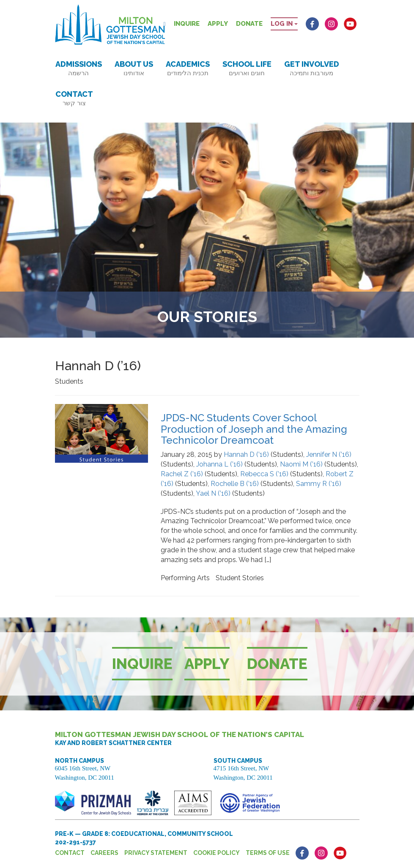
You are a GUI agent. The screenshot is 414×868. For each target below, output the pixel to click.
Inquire (187, 24)
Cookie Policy (217, 853)
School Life (247, 68)
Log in (284, 24)
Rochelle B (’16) (235, 484)
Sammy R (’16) (319, 484)
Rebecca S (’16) (264, 474)
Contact (74, 98)
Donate (249, 24)
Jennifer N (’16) (329, 454)
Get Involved (312, 68)
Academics (188, 68)
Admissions (79, 68)
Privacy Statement (156, 853)
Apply (218, 24)
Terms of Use (268, 853)
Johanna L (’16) (219, 464)
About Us (134, 68)
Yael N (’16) (213, 493)
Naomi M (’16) (301, 464)
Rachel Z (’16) (182, 474)
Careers (104, 853)
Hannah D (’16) (246, 454)
